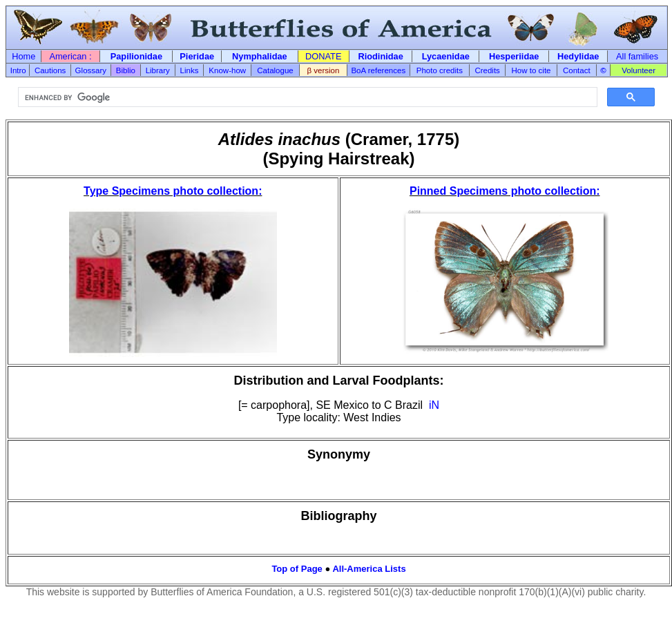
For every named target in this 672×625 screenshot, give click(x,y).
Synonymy (339, 454)
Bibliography (338, 516)
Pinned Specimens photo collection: (505, 191)
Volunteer (639, 70)
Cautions (50, 70)
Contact (577, 70)
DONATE (323, 56)
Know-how (227, 70)
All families (637, 56)
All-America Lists (369, 569)
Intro (18, 70)
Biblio (126, 70)
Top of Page (297, 569)
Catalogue (275, 70)
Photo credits (440, 70)
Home (23, 56)
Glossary (91, 70)
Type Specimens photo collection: (173, 191)
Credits (487, 70)
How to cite (531, 70)
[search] (306, 97)
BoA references (378, 70)
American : (70, 56)
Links (190, 70)
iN (434, 405)
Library (158, 70)
